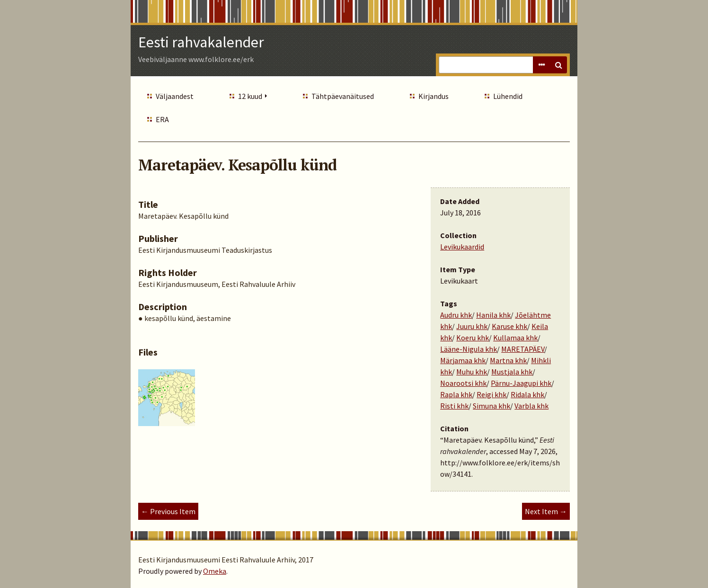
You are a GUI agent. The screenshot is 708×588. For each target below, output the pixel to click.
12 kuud (250, 96)
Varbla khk (531, 406)
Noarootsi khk (463, 383)
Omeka (215, 571)
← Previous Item (168, 511)
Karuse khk (509, 326)
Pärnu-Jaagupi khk (521, 383)
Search (558, 65)
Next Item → (546, 511)
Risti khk (454, 406)
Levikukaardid (462, 247)
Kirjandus (434, 96)
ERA (162, 119)
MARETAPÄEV (523, 349)
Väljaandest (175, 96)
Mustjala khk (512, 372)
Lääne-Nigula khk (469, 349)
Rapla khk (456, 394)
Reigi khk (491, 394)
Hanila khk (493, 315)
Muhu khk (472, 372)
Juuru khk (472, 326)
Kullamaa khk (515, 338)
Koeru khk (473, 338)
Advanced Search (541, 65)
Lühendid (508, 96)
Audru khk (456, 315)
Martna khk (508, 360)
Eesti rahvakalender (201, 42)
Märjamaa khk (463, 360)
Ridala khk (527, 394)
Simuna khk (491, 406)
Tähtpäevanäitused (343, 96)
